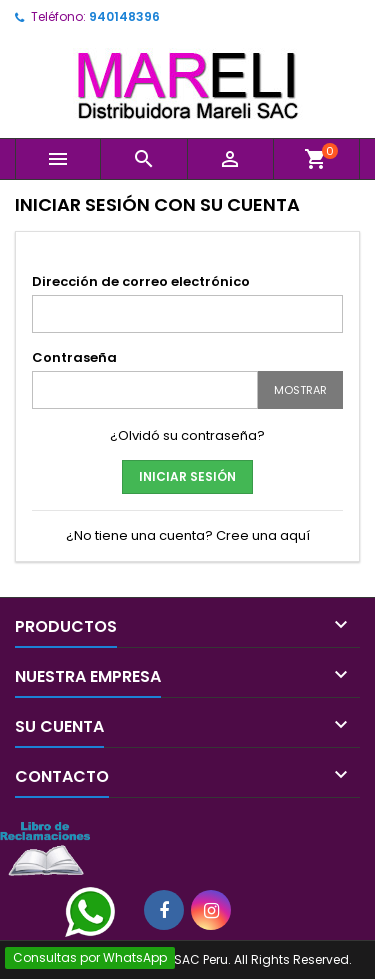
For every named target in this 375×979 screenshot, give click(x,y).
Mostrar (300, 390)
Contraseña (74, 357)
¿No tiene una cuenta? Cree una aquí (188, 535)
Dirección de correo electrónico (141, 281)
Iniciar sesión (187, 476)
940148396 (124, 16)
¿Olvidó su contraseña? (187, 435)
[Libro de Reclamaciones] (45, 847)
